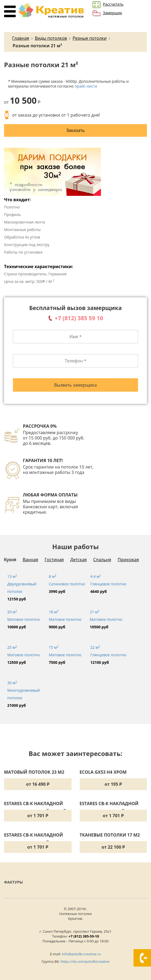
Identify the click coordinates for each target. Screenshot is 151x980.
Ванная (30, 560)
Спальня (102, 560)
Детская (78, 560)
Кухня (10, 560)
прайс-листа (86, 86)
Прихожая (128, 560)
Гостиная (54, 560)
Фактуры (13, 882)
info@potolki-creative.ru (81, 954)
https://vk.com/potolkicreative (85, 961)
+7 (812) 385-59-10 (84, 936)
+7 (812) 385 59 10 (79, 318)
